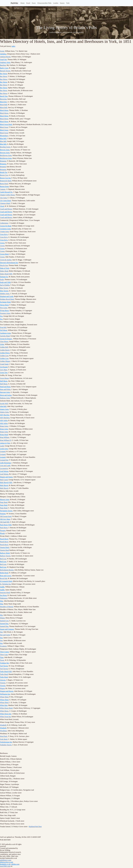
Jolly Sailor (4, 420)
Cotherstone (4, 223)
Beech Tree (4, 96)
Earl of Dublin (5, 285)
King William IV (5, 440)
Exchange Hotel (5, 302)
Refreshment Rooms (7, 570)
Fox (1, 316)
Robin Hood (4, 573)
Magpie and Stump (6, 477)
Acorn (2, 51)
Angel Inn (3, 59)
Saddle (2, 587)
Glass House (4, 342)
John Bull (3, 406)
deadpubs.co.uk (5, 864)
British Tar (4, 172)
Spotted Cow (4, 621)
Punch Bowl (4, 539)
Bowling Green (5, 147)
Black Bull (4, 105)
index (13, 46)
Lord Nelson (4, 471)
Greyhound (4, 367)
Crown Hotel (4, 254)
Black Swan (4, 127)
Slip (1, 615)
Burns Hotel (4, 184)
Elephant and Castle (7, 296)
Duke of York (5, 268)
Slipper (2, 618)
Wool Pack (4, 736)
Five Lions (4, 308)
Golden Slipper (5, 361)
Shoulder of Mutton (7, 607)
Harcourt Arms (5, 392)
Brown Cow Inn (5, 178)
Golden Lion (4, 356)
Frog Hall (3, 327)
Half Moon (4, 381)
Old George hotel (6, 516)
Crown (2, 243)
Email (28, 3)
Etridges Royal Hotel (7, 299)
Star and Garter (5, 635)
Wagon (2, 688)
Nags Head (4, 502)
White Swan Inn (5, 717)
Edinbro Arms (5, 294)
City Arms (3, 198)
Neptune (3, 514)
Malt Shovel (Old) (6, 482)
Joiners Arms (4, 409)
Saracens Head (5, 593)
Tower (2, 660)
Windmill (3, 725)
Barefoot (3, 65)
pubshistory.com (5, 860)
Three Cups (4, 655)
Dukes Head (4, 271)
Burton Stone (4, 186)
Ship (2, 601)
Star (1, 632)
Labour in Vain (5, 443)
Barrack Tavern (5, 71)
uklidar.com (15, 864)
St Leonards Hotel (6, 581)
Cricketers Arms (5, 229)
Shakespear (4, 598)
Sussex (62, 3)
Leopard (3, 451)
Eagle (2, 279)
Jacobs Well (4, 404)
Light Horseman (5, 463)
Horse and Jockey (6, 395)
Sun (1, 638)
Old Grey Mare (5, 519)
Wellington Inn (5, 694)
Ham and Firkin (5, 389)
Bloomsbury (4, 136)
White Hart (4, 705)
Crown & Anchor (6, 260)
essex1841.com (5, 866)
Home (23, 3)
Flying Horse (4, 311)
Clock (2, 206)
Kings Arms (4, 426)
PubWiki (14, 3)
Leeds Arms (4, 449)
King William (5, 437)
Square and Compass (7, 629)
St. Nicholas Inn (5, 584)
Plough (2, 533)
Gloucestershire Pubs (44, 3)
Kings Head (4, 435)
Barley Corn (4, 68)
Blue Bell (3, 139)
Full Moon (4, 330)
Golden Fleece (5, 353)
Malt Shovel (4, 485)
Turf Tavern (4, 666)
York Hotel (4, 739)
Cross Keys (4, 234)
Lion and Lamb (5, 466)
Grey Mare (4, 370)
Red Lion (3, 559)
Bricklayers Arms (6, 155)
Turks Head (4, 674)
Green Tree (4, 373)
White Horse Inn (6, 714)
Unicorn (3, 680)
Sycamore (3, 646)
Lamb (2, 446)
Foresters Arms (5, 313)
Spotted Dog (4, 624)
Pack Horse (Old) (6, 525)
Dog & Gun (4, 265)
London (56, 3)
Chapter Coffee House (7, 195)
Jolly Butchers (5, 418)
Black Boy (3, 102)
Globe (2, 344)
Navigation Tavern (6, 511)
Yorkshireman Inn (6, 742)
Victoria (3, 683)
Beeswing (3, 99)
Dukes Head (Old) (6, 274)
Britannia (3, 161)
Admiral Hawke (5, 57)
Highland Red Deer (35, 827)
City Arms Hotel (5, 201)
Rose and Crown (6, 576)
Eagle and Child (5, 282)
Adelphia (3, 54)
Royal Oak (4, 578)
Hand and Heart (5, 387)
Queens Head (4, 550)
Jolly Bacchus (5, 415)
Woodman (3, 731)
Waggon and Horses (7, 691)
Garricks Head (5, 336)
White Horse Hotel (6, 708)
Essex (34, 3)
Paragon (3, 531)
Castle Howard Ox (6, 192)
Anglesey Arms (5, 62)
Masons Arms (5, 500)
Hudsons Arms (5, 398)
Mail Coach (4, 480)
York (68, 3)
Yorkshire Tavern (6, 745)
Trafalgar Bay (5, 663)
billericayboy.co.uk (6, 862)
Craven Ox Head (6, 226)
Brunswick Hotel (6, 181)
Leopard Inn (4, 460)
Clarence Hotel (5, 203)
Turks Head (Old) (6, 671)
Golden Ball (4, 347)
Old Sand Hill (5, 522)
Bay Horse (4, 74)
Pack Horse (4, 528)
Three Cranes (4, 652)
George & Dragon (6, 339)
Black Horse (4, 110)
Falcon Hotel (4, 305)
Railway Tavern (5, 556)
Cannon (3, 189)
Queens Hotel (5, 547)
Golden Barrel (5, 350)
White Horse (4, 711)
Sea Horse (3, 595)
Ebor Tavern (4, 288)
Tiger (2, 657)
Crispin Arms (4, 232)
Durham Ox (4, 277)
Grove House (4, 378)
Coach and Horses (6, 209)
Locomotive (4, 468)
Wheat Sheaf (4, 697)
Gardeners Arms (5, 333)
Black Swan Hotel (6, 124)
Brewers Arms (5, 150)
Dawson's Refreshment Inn (9, 263)
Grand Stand (4, 364)
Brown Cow (4, 175)
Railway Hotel (5, 553)
